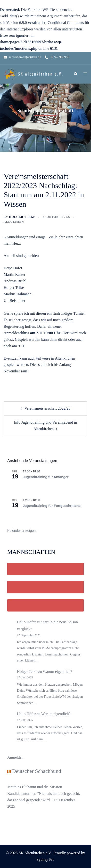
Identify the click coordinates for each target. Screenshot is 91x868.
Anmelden (15, 757)
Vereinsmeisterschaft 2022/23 (48, 408)
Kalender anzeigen (21, 531)
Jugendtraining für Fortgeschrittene (52, 506)
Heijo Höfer (26, 622)
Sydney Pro (45, 859)
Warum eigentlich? (57, 672)
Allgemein (14, 222)
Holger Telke (22, 217)
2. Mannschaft (45, 587)
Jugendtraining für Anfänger (46, 477)
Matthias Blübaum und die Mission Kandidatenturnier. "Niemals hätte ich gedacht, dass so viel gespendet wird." (44, 793)
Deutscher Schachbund (37, 771)
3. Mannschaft (45, 605)
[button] (75, 74)
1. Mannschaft (45, 569)
